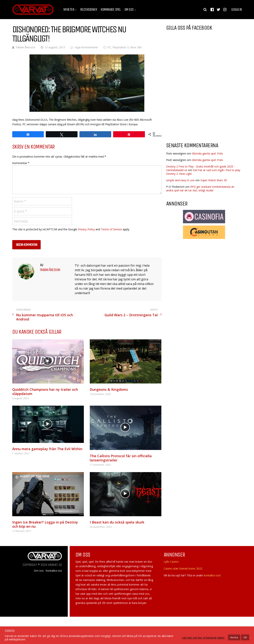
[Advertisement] (198, 109)
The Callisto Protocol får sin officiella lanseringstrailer (121, 458)
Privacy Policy (86, 229)
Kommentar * (21, 163)
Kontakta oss (54, 571)
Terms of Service (111, 229)
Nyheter (69, 10)
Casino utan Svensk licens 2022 (183, 568)
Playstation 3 (121, 47)
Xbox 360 (136, 47)
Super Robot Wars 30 (214, 180)
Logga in (237, 10)
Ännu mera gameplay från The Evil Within (47, 449)
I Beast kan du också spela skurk (117, 522)
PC (109, 47)
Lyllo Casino (171, 562)
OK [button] (245, 637)
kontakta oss (212, 575)
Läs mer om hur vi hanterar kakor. (203, 638)
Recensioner (89, 10)
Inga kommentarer (86, 47)
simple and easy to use (180, 180)
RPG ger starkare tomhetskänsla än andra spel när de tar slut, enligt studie (200, 189)
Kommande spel (111, 10)
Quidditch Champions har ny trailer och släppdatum (45, 392)
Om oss (129, 10)
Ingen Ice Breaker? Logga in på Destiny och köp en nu (45, 524)
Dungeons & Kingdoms (109, 389)
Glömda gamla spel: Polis (207, 153)
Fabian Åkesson (25, 47)
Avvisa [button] (234, 637)
